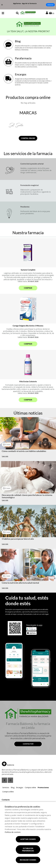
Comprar (28, 288)
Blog (13, 787)
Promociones (43, 787)
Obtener (50, 5)
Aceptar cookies (28, 839)
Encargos (20, 787)
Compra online (28, 138)
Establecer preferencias (28, 850)
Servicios (6, 787)
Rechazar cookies (28, 860)
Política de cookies (13, 832)
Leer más (5, 456)
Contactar (28, 744)
